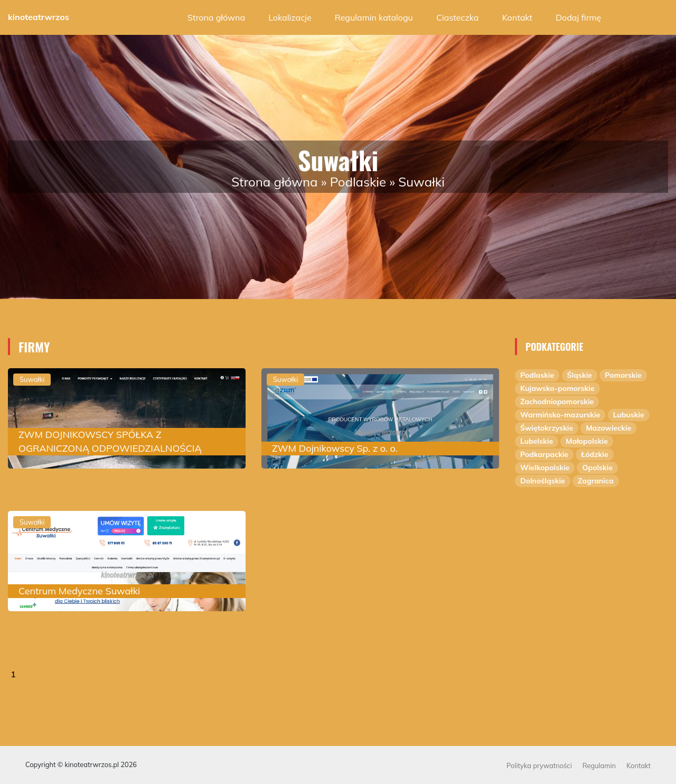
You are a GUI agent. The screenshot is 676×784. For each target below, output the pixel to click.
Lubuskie (629, 415)
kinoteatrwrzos (39, 17)
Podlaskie (358, 182)
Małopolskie (587, 441)
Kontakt (517, 17)
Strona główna (216, 17)
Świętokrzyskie (547, 428)
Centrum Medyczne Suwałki (79, 591)
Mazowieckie (608, 428)
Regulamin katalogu (374, 17)
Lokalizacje (290, 17)
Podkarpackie (544, 454)
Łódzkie (594, 454)
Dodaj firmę (578, 17)
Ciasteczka (457, 17)
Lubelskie (537, 441)
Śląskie (580, 375)
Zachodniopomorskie (557, 402)
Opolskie (597, 468)
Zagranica (596, 481)
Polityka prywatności (539, 766)
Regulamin (599, 766)
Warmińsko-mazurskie (560, 415)
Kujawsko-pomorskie (557, 388)
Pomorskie (623, 375)
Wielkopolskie (545, 468)
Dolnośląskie (543, 481)
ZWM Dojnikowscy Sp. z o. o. (335, 448)
